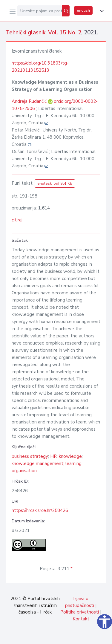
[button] (101, 11)
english (83, 10)
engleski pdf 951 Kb (55, 183)
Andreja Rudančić (30, 101)
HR (53, 456)
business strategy (30, 456)
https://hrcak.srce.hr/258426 (40, 510)
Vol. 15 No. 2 (65, 33)
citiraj (17, 220)
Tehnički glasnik (26, 33)
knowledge (70, 456)
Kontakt (81, 619)
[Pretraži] (66, 11)
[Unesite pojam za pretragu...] (40, 11)
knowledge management (37, 464)
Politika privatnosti (80, 612)
